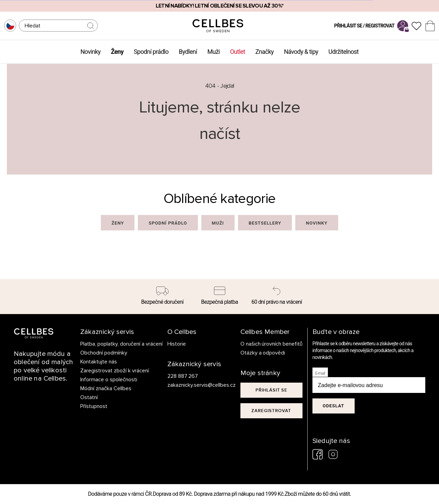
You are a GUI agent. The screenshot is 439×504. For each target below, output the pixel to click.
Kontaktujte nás (99, 362)
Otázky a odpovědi (263, 353)
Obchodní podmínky (104, 353)
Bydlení (188, 52)
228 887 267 (183, 376)
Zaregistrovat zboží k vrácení (115, 371)
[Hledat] (58, 26)
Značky (265, 52)
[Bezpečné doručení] (162, 297)
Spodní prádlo (151, 52)
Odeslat (334, 406)
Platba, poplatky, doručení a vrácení (121, 344)
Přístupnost (94, 406)
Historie (177, 344)
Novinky (90, 52)
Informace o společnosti (109, 380)
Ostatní (89, 397)
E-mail (320, 373)
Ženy (117, 52)
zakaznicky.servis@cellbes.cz (195, 385)
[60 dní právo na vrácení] (277, 297)
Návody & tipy (301, 52)
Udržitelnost (344, 52)
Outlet (238, 52)
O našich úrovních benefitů (272, 344)
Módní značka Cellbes (106, 388)
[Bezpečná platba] (220, 297)
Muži (214, 52)
